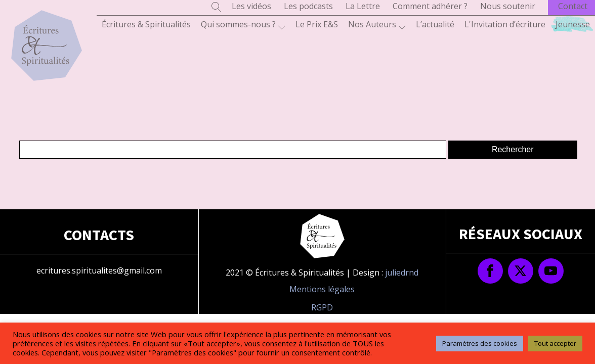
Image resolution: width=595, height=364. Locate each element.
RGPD (322, 307)
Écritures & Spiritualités (146, 24)
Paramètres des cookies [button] (480, 343)
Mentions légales (322, 289)
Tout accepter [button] (555, 343)
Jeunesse (573, 24)
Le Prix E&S (317, 24)
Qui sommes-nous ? (243, 25)
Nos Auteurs (377, 25)
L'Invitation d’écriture (505, 24)
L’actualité (435, 24)
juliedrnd (402, 272)
